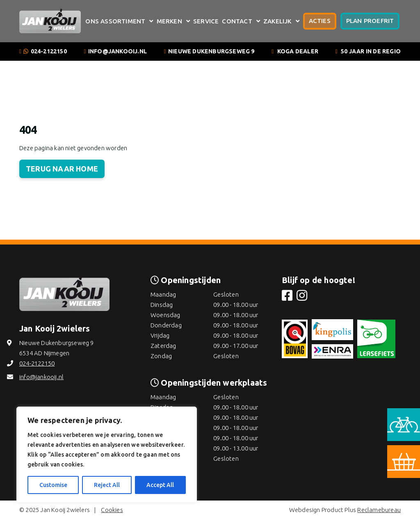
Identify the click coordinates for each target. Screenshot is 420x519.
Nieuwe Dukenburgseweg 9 (211, 51)
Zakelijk (277, 21)
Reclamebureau (379, 510)
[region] (107, 455)
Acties (320, 21)
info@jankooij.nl (118, 51)
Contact (237, 21)
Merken (169, 21)
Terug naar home (62, 169)
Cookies (112, 510)
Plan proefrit (370, 21)
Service (206, 21)
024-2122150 (49, 51)
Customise (53, 485)
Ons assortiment (115, 21)
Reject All (107, 485)
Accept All (160, 485)
